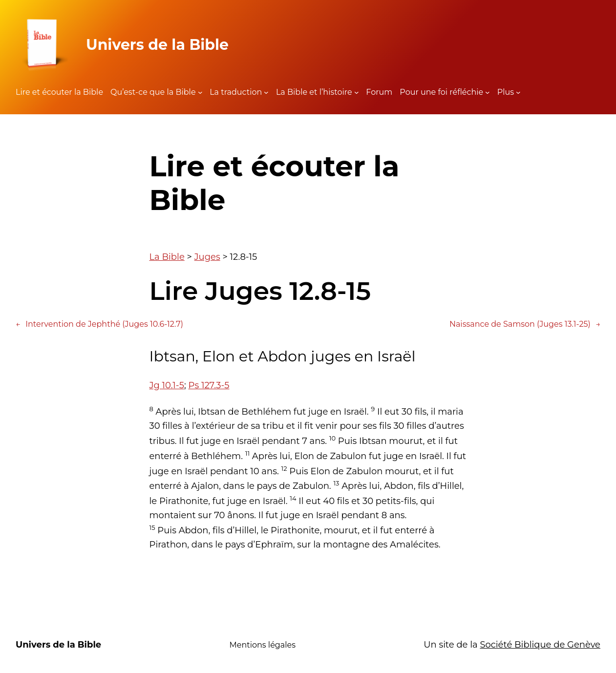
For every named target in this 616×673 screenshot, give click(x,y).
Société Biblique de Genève (540, 645)
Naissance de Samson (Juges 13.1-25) (525, 324)
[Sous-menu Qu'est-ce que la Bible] (200, 92)
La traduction (236, 92)
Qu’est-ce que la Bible (153, 92)
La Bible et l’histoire (314, 92)
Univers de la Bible (157, 45)
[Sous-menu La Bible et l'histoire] (357, 92)
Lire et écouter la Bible (59, 92)
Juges (207, 257)
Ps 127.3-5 (209, 385)
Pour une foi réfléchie (441, 92)
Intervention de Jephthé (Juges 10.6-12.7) (99, 324)
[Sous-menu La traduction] (266, 92)
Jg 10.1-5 (167, 385)
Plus (506, 92)
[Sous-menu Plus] (518, 92)
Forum (379, 92)
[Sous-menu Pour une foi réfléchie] (488, 92)
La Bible (167, 257)
